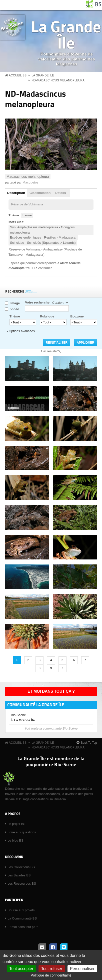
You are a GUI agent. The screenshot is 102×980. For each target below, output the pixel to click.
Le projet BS (16, 824)
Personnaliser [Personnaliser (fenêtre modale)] (82, 969)
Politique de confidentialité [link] (51, 975)
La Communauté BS (22, 918)
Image (15, 303)
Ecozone (77, 316)
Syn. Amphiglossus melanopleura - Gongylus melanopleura (42, 230)
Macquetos (30, 182)
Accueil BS (18, 75)
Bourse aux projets (21, 910)
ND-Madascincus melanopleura (58, 80)
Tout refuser (51, 969)
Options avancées (22, 331)
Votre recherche (37, 302)
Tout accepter (21, 969)
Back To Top (89, 743)
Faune (27, 215)
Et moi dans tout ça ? (51, 691)
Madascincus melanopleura (28, 177)
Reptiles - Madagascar (60, 237)
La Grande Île (66, 34)
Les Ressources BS (22, 884)
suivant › (62, 668)
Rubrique (47, 316)
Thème (15, 316)
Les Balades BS (19, 875)
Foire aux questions (22, 832)
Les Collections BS (21, 867)
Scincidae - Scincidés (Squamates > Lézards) (43, 243)
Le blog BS (15, 840)
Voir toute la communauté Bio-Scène (51, 728)
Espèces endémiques (25, 237)
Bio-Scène (18, 715)
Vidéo (15, 309)
